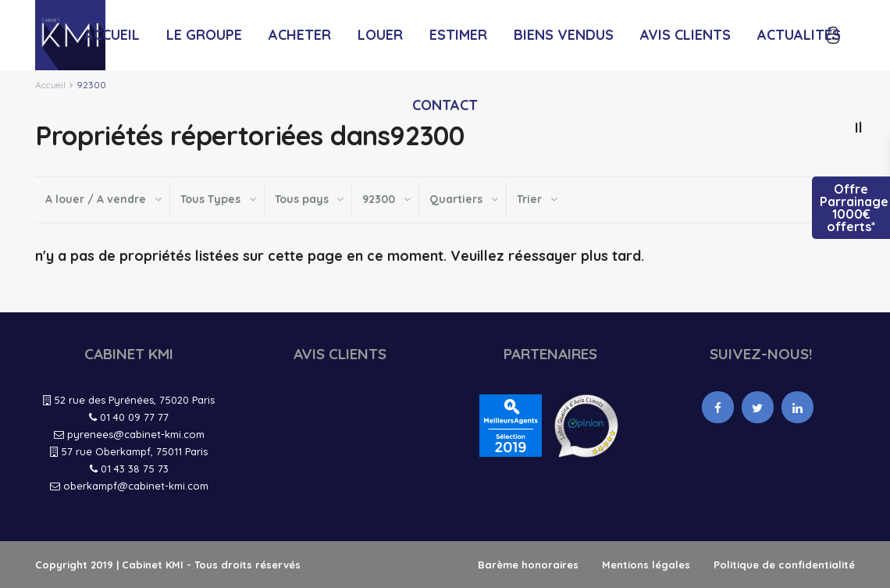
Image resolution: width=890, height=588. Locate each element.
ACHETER (300, 35)
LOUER (380, 35)
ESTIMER (458, 35)
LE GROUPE (204, 35)
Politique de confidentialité (784, 565)
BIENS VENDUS (564, 35)
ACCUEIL (112, 35)
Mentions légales (646, 565)
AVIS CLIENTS (685, 35)
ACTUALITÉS (799, 35)
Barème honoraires (528, 565)
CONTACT (445, 105)
